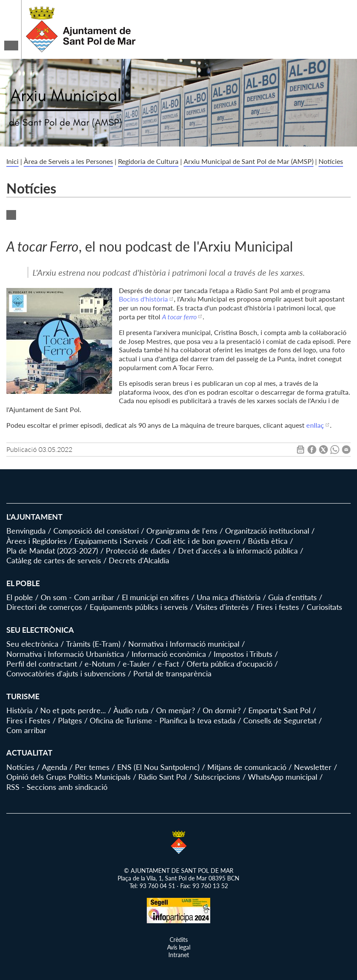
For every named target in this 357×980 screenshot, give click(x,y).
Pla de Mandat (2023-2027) (52, 551)
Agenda (55, 767)
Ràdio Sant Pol (162, 777)
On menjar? (176, 710)
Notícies (331, 161)
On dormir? (222, 710)
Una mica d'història (229, 597)
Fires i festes (278, 607)
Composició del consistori (96, 531)
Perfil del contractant (42, 664)
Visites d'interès (222, 607)
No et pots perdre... (73, 710)
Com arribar (26, 730)
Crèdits (179, 940)
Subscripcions (217, 777)
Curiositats (324, 607)
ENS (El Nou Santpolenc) (158, 767)
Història (19, 710)
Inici (12, 161)
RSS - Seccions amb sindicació (57, 787)
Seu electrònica (32, 644)
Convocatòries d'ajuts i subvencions (66, 673)
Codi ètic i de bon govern (198, 541)
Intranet (179, 955)
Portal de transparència (172, 673)
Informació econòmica (169, 654)
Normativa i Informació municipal (184, 644)
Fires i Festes (28, 720)
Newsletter (313, 767)
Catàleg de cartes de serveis (54, 560)
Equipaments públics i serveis (139, 607)
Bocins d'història (143, 299)
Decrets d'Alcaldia (139, 560)
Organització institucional (267, 531)
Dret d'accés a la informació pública (238, 551)
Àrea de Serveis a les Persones (68, 161)
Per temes (92, 767)
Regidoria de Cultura (148, 161)
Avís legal (179, 947)
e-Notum (100, 664)
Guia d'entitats (292, 597)
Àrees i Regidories (37, 541)
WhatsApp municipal (283, 777)
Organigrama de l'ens (182, 531)
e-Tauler (136, 664)
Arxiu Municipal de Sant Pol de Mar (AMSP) (249, 161)
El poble (20, 597)
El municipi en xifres (155, 597)
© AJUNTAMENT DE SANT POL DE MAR (179, 871)
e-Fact (168, 664)
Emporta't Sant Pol (279, 710)
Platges (70, 720)
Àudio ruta (131, 710)
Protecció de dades (138, 551)
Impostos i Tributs (243, 654)
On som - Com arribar (77, 597)
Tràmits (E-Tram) (93, 644)
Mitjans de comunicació (247, 767)
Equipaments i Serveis (111, 541)
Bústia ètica (268, 541)
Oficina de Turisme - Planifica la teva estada (163, 720)
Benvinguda (26, 531)
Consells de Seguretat (280, 720)
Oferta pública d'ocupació (229, 664)
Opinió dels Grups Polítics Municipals (69, 777)
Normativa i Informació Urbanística (65, 654)
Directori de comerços (44, 607)
